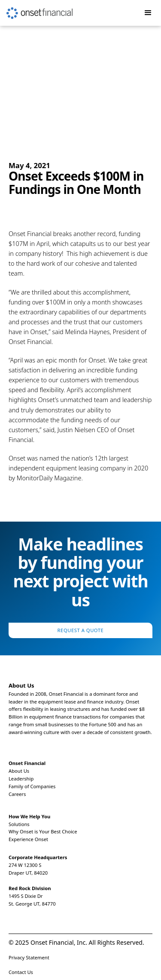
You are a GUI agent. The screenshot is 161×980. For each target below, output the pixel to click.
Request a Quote (81, 630)
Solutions (19, 824)
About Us (19, 771)
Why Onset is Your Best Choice (43, 831)
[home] (36, 9)
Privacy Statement (29, 957)
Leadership (21, 779)
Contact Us (21, 972)
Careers (17, 794)
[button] (148, 13)
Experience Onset (28, 839)
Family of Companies (32, 786)
